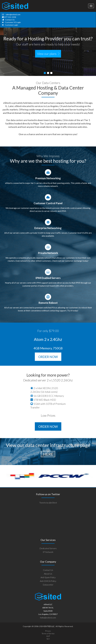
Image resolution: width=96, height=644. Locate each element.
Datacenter (48, 585)
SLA (48, 639)
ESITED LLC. (49, 626)
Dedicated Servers (48, 548)
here (48, 454)
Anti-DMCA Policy (48, 581)
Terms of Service (48, 633)
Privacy (48, 631)
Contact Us (10, 20)
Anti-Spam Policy (48, 577)
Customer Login (11, 25)
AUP (48, 636)
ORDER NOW (48, 357)
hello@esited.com (48, 618)
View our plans (47, 54)
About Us (48, 574)
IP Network (48, 552)
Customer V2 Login (13, 22)
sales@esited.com (13, 14)
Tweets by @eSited (48, 503)
